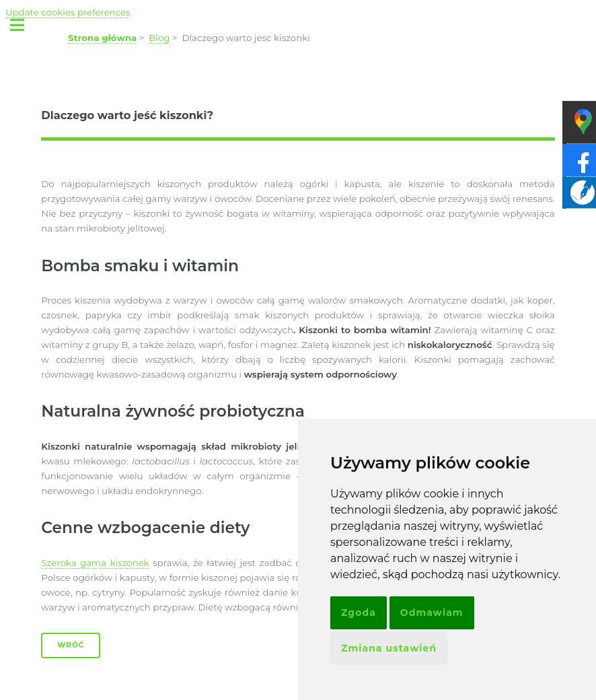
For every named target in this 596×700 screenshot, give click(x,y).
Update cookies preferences (68, 12)
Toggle (24, 25)
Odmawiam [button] (432, 612)
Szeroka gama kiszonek (95, 563)
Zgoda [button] (359, 612)
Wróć (71, 645)
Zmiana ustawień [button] (389, 648)
